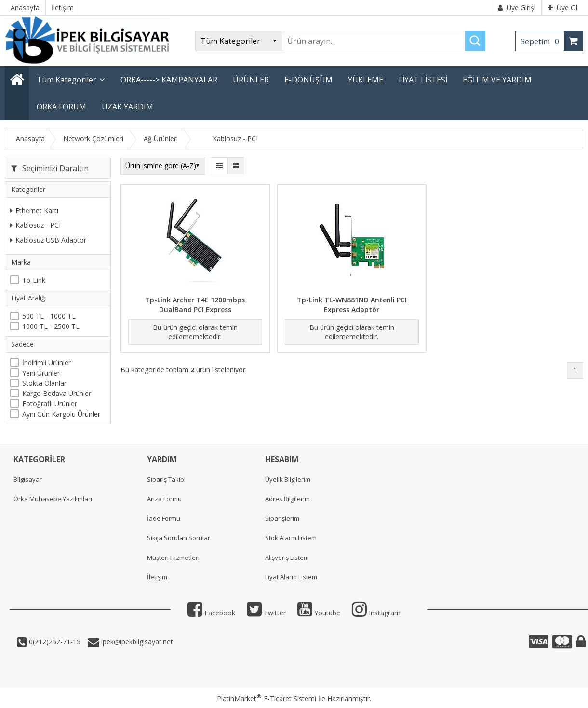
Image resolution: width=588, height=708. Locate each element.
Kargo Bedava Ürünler (57, 393)
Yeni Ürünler (41, 373)
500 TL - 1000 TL (49, 316)
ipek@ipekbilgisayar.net (136, 642)
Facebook (211, 613)
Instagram (376, 613)
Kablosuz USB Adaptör (48, 240)
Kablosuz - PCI (35, 225)
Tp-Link (34, 280)
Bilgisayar (28, 479)
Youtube (319, 613)
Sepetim (542, 41)
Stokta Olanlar (44, 383)
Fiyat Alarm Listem (291, 577)
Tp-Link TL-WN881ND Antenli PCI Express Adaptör (352, 305)
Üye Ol (562, 7)
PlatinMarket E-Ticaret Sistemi (267, 699)
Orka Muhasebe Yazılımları (53, 499)
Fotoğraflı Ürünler (50, 403)
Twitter (266, 613)
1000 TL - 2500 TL (51, 326)
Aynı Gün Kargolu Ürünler (61, 414)
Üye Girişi (517, 7)
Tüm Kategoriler (67, 80)
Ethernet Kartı (34, 211)
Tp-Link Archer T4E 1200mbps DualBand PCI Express (195, 305)
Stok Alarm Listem (291, 538)
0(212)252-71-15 (54, 642)
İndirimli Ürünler (47, 362)
